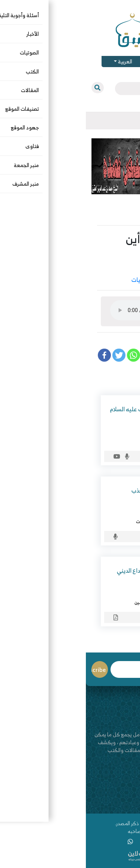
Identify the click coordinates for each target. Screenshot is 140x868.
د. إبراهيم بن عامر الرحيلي (92, 512)
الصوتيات (57, 280)
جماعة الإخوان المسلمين (72, 602)
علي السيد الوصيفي (98, 593)
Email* (56, 669)
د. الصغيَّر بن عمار (101, 432)
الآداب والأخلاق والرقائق (101, 280)
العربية (39, 61)
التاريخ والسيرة (103, 441)
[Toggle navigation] (128, 121)
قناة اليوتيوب (120, 804)
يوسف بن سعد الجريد (96, 268)
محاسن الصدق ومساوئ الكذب (82, 490)
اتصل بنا (126, 796)
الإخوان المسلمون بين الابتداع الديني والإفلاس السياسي (74, 576)
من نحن (127, 788)
